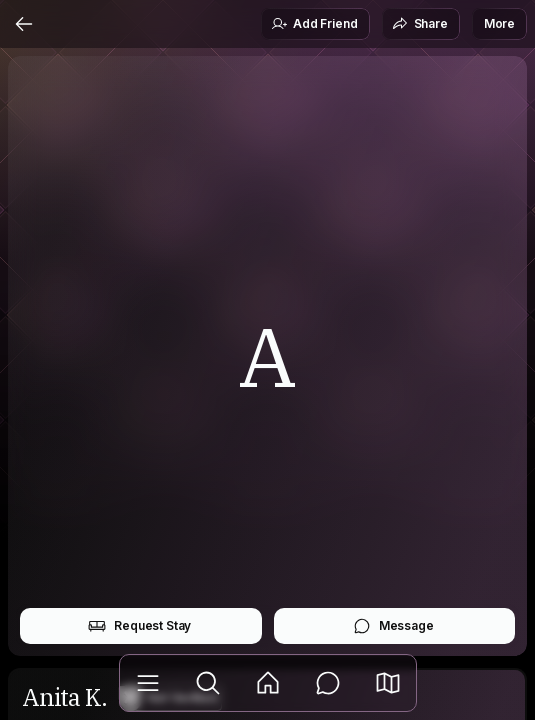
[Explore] (208, 683)
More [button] (499, 23)
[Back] (24, 24)
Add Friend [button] (314, 24)
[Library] (148, 683)
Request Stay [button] (139, 626)
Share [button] (420, 24)
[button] (388, 683)
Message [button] (393, 626)
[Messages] (328, 683)
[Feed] (268, 683)
